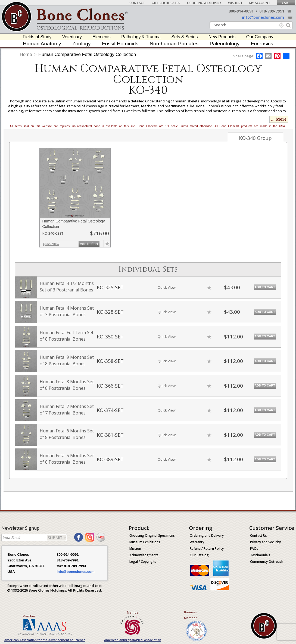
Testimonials (260, 555)
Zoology (82, 44)
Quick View (51, 244)
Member (29, 616)
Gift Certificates (166, 3)
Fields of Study (37, 37)
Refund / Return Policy (207, 549)
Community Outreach (267, 562)
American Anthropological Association (133, 640)
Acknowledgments (144, 555)
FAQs (254, 549)
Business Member (190, 615)
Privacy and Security (265, 542)
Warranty (197, 542)
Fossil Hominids (120, 44)
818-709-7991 (272, 11)
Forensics (262, 44)
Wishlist (235, 3)
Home (26, 54)
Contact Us (258, 535)
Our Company (260, 37)
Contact (137, 3)
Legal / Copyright (143, 562)
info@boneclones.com (263, 17)
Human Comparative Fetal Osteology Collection (87, 54)
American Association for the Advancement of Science (45, 640)
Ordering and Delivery (207, 535)
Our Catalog (199, 555)
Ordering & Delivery (204, 3)
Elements (102, 37)
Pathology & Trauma (141, 37)
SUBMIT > (57, 538)
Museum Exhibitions (145, 542)
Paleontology (225, 44)
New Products (222, 37)
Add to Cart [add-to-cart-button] (89, 244)
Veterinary (72, 37)
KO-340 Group (255, 138)
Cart (286, 3)
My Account (260, 3)
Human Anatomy (42, 44)
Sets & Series (185, 37)
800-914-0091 (241, 11)
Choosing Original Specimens (152, 535)
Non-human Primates (174, 44)
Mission (135, 549)
